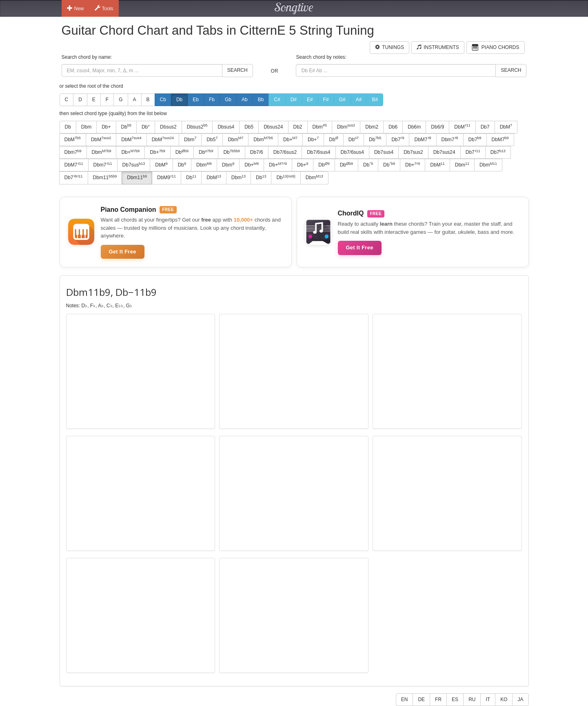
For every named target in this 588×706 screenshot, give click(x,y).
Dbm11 (105, 178)
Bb (261, 100)
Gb (228, 100)
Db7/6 (257, 152)
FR (438, 699)
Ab (245, 100)
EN (405, 699)
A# (359, 100)
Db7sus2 (413, 152)
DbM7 (423, 139)
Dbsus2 (168, 127)
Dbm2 (372, 127)
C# (277, 100)
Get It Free (123, 252)
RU (472, 699)
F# (326, 100)
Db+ (106, 127)
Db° (146, 127)
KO (504, 699)
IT (488, 699)
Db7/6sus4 (318, 152)
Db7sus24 (444, 152)
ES (455, 699)
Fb (212, 100)
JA (520, 699)
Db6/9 (437, 127)
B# (375, 100)
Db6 (393, 127)
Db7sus (134, 165)
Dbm (86, 127)
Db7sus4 (384, 152)
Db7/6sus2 (285, 152)
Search (237, 70)
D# (294, 100)
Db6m (414, 127)
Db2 (298, 127)
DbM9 (166, 178)
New (75, 8)
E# (310, 100)
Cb (163, 100)
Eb (196, 100)
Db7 (485, 127)
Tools (104, 8)
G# (342, 100)
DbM (462, 127)
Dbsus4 (226, 127)
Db (179, 100)
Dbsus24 (273, 127)
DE (421, 699)
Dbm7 (450, 139)
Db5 (249, 127)
